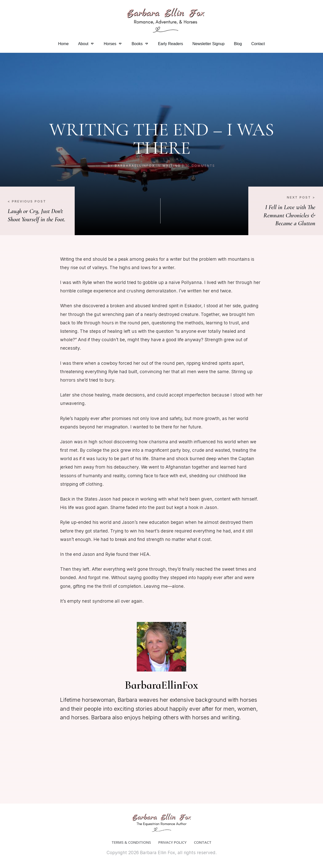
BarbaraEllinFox (135, 166)
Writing (172, 166)
